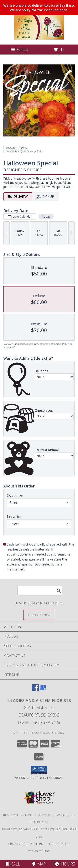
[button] (39, 770)
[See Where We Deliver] (39, 615)
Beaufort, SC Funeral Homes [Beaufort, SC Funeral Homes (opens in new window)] (27, 815)
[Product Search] (40, 591)
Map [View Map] (39, 864)
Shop (20, 49)
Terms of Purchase (51, 844)
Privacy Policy (20, 844)
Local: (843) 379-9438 (39, 722)
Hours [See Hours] (65, 864)
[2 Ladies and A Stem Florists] (39, 38)
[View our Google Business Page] (43, 690)
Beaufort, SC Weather (19, 829)
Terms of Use (39, 851)
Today (46, 216)
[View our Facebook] (35, 690)
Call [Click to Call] (13, 864)
